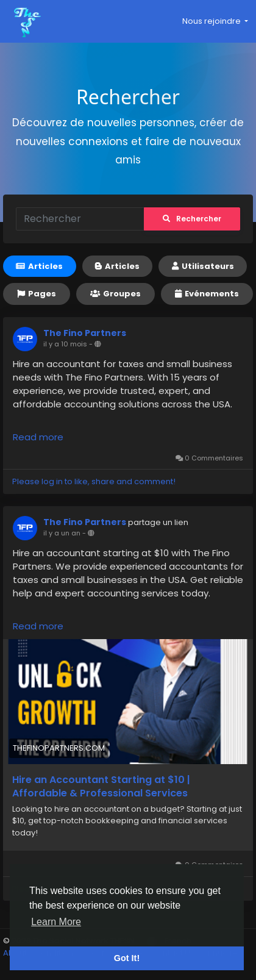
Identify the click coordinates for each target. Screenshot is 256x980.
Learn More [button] (56, 922)
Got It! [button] (127, 958)
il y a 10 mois (65, 344)
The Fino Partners (85, 333)
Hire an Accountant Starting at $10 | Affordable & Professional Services (101, 787)
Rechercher (192, 219)
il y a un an (62, 533)
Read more (38, 437)
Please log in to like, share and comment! (94, 481)
